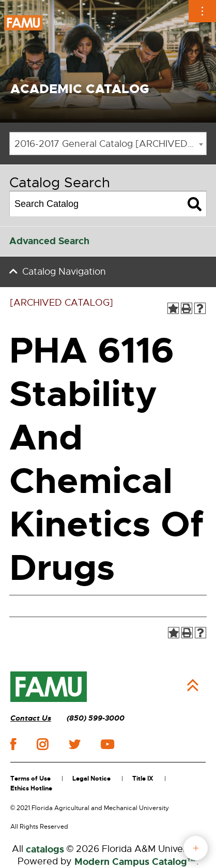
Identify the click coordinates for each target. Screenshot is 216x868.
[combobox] (108, 144)
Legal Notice (91, 779)
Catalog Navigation (64, 272)
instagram (42, 744)
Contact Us (31, 718)
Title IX (143, 779)
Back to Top (193, 685)
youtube (107, 744)
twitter (74, 744)
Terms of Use (30, 779)
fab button (196, 848)
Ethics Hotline (31, 788)
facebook (13, 744)
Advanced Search (49, 241)
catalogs (45, 849)
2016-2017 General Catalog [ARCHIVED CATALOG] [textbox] (110, 144)
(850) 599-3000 (96, 718)
